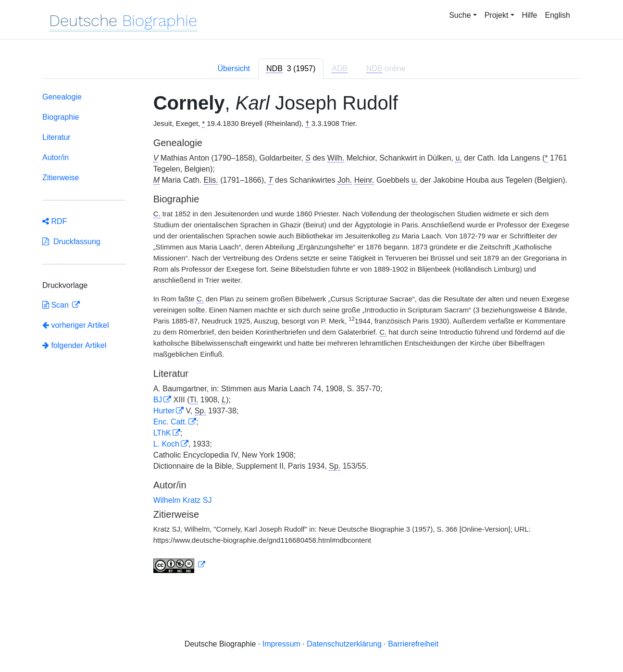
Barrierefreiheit (413, 644)
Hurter (164, 411)
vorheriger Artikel (76, 325)
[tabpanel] (311, 335)
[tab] (291, 69)
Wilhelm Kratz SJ (183, 500)
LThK (162, 433)
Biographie (61, 117)
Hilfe (530, 15)
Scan (56, 305)
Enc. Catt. (170, 422)
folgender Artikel (74, 345)
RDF (55, 221)
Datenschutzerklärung (344, 644)
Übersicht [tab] (234, 68)
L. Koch (166, 444)
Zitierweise (61, 178)
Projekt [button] (497, 15)
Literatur (56, 137)
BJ (158, 400)
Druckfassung (71, 242)
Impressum (281, 644)
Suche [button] (460, 15)
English (558, 15)
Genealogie (62, 97)
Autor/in (56, 157)
